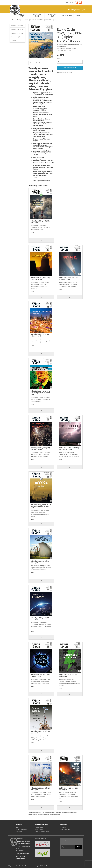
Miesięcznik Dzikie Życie (38, 813)
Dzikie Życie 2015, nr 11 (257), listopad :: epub (40, 335)
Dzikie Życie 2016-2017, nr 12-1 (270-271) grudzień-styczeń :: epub (41, 393)
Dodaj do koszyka (70, 68)
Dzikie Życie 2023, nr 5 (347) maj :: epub (69, 675)
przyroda (53, 813)
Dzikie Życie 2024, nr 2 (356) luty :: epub (40, 732)
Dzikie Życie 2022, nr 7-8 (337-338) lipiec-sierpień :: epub (40, 20)
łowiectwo (57, 815)
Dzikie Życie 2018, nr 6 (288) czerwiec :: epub (40, 449)
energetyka (65, 813)
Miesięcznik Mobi (37, 15)
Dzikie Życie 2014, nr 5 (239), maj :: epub (40, 222)
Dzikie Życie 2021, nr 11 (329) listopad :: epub (40, 675)
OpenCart (19, 866)
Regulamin (19, 831)
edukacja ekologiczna (44, 815)
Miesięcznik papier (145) (17, 26)
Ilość (58, 59)
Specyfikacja (39, 63)
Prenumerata (67, 15)
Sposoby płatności (40, 829)
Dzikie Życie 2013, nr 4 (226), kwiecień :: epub (40, 279)
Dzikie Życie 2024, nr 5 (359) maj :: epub (40, 789)
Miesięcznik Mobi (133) (17, 29)
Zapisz (78, 847)
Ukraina (74, 813)
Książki (78, 15)
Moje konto (63, 827)
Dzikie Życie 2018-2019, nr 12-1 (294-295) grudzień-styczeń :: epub (41, 506)
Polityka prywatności (22, 829)
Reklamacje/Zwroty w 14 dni (43, 831)
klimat (70, 813)
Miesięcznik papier (22, 15)
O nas (17, 827)
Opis (31, 63)
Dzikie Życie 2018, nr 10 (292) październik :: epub (69, 449)
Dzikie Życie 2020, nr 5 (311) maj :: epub (40, 562)
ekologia (47, 813)
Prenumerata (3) (15, 37)
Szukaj (19, 20)
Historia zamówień (65, 829)
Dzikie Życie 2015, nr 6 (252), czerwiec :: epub (69, 279)
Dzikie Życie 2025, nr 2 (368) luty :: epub (69, 789)
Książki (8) (14, 41)
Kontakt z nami (39, 827)
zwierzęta (31, 815)
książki (52, 815)
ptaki (36, 815)
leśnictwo (58, 813)
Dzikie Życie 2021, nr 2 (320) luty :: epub (40, 619)
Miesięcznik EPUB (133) (17, 33)
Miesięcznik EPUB (52, 15)
